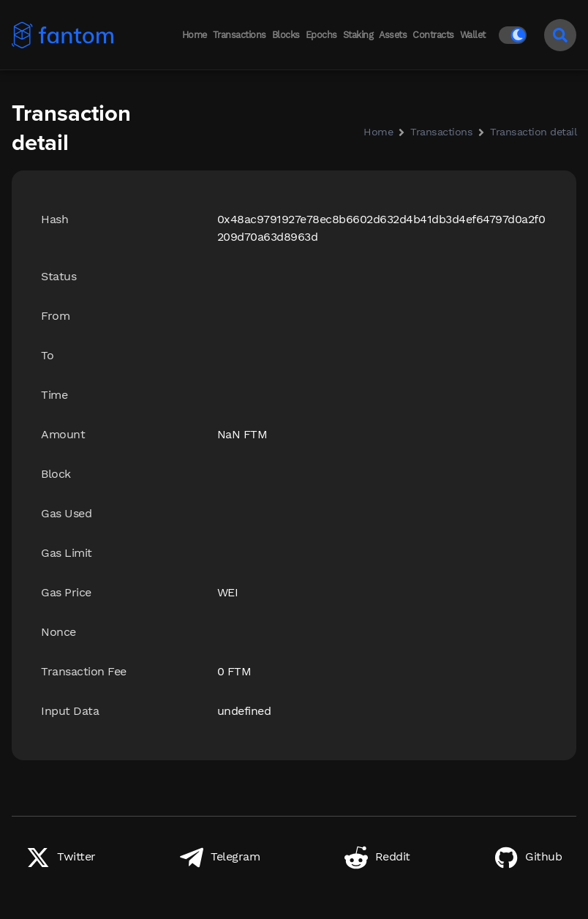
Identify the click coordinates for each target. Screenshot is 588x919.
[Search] (560, 35)
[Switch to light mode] (516, 35)
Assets (393, 35)
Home (195, 35)
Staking (358, 35)
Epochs (321, 35)
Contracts (433, 35)
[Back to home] (54, 35)
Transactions (240, 35)
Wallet (473, 35)
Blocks (286, 35)
